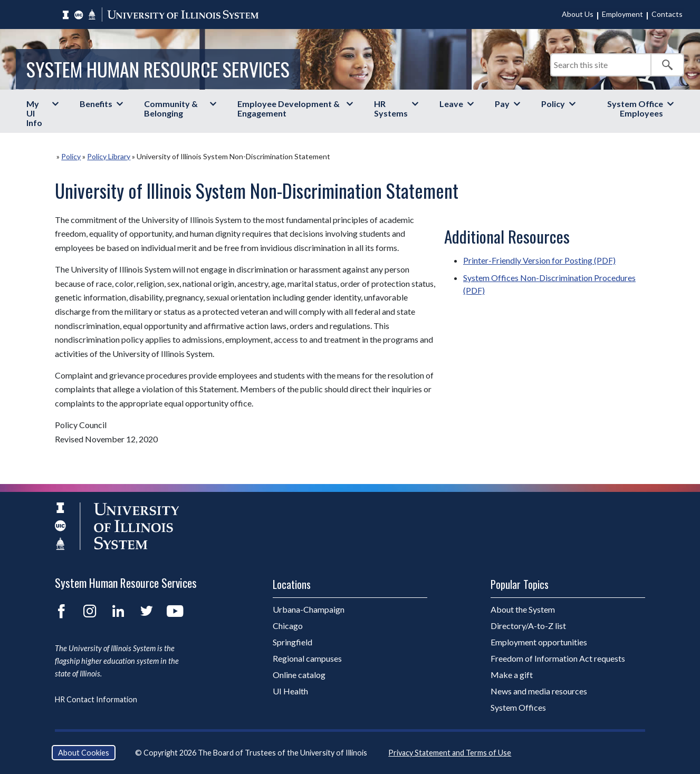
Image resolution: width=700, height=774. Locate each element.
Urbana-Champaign (309, 609)
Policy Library (109, 156)
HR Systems (391, 108)
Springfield (293, 642)
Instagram (90, 611)
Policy (553, 104)
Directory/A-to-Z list (528, 626)
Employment (622, 14)
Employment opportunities (539, 642)
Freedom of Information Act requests (558, 658)
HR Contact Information (96, 699)
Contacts (667, 14)
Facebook (61, 611)
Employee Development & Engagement (289, 108)
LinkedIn (118, 611)
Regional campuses (307, 658)
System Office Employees (635, 108)
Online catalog (299, 675)
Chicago (288, 626)
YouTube (175, 611)
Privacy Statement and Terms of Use (450, 753)
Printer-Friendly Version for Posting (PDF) (539, 260)
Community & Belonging (171, 108)
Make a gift (512, 675)
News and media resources (539, 691)
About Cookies (84, 753)
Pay (502, 104)
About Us (578, 14)
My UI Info (34, 113)
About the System (523, 609)
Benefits (96, 104)
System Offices (518, 707)
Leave (451, 104)
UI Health (290, 691)
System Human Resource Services (158, 69)
